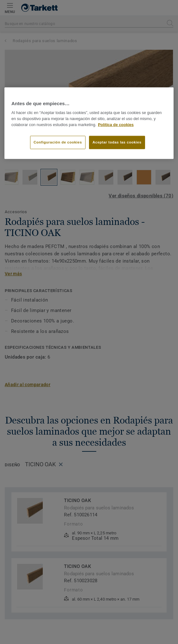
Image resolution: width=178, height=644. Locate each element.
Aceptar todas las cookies (117, 142)
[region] (89, 123)
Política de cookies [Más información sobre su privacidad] (116, 124)
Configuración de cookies (58, 142)
